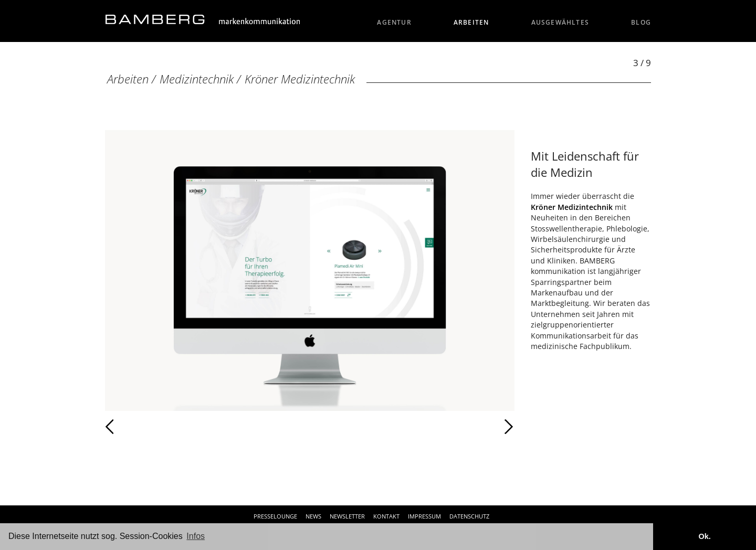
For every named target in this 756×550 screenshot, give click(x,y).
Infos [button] (196, 536)
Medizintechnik (197, 79)
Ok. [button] (704, 536)
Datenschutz (469, 516)
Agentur (394, 22)
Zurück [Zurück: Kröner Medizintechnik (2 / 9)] (133, 427)
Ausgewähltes (560, 22)
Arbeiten (471, 22)
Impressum (424, 516)
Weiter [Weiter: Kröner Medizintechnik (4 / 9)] (412, 427)
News (313, 516)
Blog (641, 22)
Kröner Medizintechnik (300, 79)
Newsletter (347, 516)
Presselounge (275, 516)
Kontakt (386, 516)
